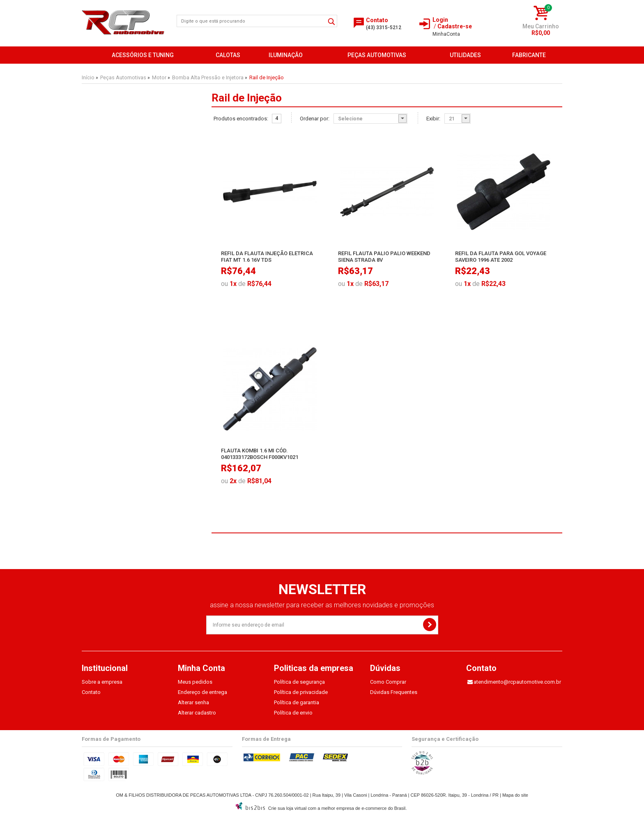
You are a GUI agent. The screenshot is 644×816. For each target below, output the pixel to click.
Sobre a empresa (102, 682)
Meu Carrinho (541, 26)
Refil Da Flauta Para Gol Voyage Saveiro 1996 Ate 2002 (501, 257)
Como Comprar (388, 682)
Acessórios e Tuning (143, 55)
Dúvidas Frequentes (394, 692)
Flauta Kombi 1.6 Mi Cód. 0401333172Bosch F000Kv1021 (260, 454)
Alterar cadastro (197, 713)
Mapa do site (515, 795)
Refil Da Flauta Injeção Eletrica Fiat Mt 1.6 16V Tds (267, 257)
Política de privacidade (301, 692)
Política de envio (293, 713)
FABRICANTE (529, 55)
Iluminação (286, 55)
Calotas (228, 55)
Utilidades (465, 55)
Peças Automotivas (377, 55)
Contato (91, 692)
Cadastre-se (455, 26)
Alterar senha (193, 702)
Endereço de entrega (202, 692)
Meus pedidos (195, 682)
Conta (446, 34)
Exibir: (433, 119)
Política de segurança (299, 682)
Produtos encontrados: (241, 119)
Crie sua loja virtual (287, 808)
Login (440, 20)
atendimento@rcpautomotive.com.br (517, 682)
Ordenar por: (315, 119)
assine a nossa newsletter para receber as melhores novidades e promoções (322, 605)
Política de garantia (297, 702)
